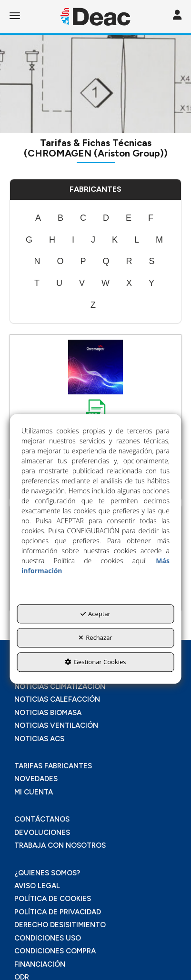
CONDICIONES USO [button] (48, 938)
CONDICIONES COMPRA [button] (55, 951)
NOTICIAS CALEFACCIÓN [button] (57, 699)
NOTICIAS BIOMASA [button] (48, 713)
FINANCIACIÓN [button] (40, 964)
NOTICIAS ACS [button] (39, 739)
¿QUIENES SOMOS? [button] (47, 873)
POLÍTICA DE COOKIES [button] (53, 899)
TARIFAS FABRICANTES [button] (53, 766)
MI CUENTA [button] (34, 792)
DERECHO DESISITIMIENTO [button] (60, 925)
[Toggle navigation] (177, 16)
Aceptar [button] (95, 614)
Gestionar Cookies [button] (95, 662)
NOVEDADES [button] (36, 779)
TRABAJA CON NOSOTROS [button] (60, 845)
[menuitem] (38, 218)
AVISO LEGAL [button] (37, 886)
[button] (95, 17)
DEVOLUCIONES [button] (42, 833)
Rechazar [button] (95, 638)
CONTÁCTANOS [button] (42, 819)
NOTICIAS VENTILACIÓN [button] (56, 725)
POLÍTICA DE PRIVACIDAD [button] (58, 912)
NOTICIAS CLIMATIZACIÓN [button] (60, 686)
